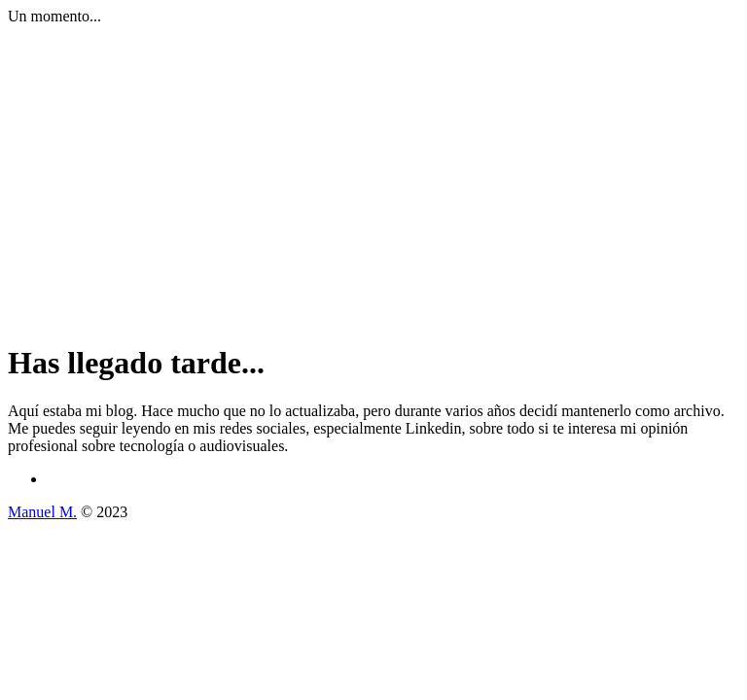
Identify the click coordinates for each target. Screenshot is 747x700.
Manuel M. (42, 512)
